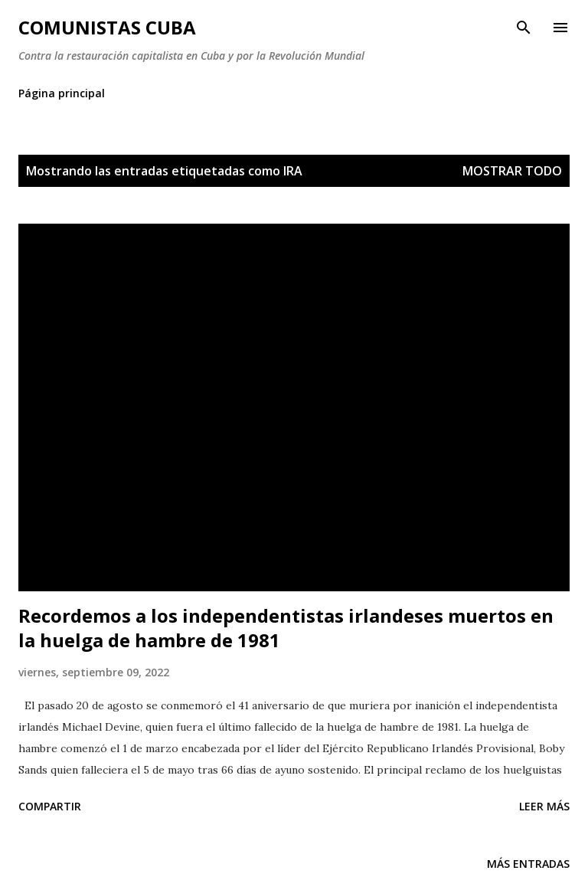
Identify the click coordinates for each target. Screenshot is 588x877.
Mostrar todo (512, 171)
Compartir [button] (50, 806)
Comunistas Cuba (107, 27)
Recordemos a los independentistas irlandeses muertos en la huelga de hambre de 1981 (286, 628)
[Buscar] (524, 28)
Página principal (62, 93)
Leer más (544, 806)
